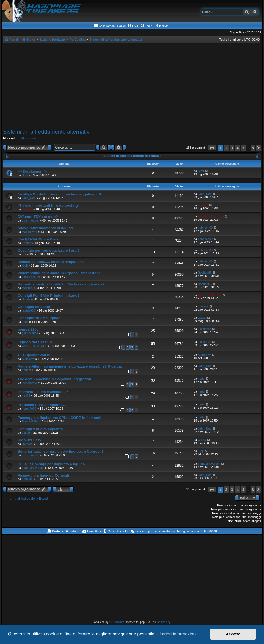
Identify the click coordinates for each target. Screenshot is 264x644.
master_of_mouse (211, 216)
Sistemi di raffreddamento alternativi (47, 132)
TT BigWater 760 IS (34, 355)
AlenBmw (28, 359)
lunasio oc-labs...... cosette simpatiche (51, 262)
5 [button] (243, 148)
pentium (27, 479)
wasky (202, 318)
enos (25, 322)
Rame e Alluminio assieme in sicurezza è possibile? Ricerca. (70, 366)
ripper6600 (29, 408)
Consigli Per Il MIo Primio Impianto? (49, 296)
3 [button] (232, 148)
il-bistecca (204, 329)
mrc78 (26, 396)
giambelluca (30, 333)
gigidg (26, 433)
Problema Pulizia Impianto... (42, 405)
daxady (27, 209)
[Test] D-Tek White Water (39, 239)
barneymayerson (33, 468)
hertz (25, 370)
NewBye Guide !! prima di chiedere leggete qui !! (59, 194)
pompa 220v (28, 329)
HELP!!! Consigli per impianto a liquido (51, 464)
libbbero (27, 444)
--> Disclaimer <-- (32, 171)
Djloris (26, 299)
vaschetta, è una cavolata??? (43, 392)
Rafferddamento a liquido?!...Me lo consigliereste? (61, 284)
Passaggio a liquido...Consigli (43, 475)
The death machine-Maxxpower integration (54, 379)
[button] (212, 148)
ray (24, 254)
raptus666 (28, 310)
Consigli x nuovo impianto (40, 429)
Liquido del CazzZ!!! (35, 342)
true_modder (30, 220)
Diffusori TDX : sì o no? (38, 217)
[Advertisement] (132, 86)
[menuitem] (133, 26)
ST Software (117, 622)
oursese (203, 306)
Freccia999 (29, 421)
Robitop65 (205, 273)
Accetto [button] (233, 634)
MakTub (27, 288)
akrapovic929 (31, 277)
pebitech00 (205, 228)
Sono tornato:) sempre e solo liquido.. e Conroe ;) (60, 451)
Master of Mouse (210, 295)
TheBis (26, 243)
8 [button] (253, 148)
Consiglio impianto (34, 307)
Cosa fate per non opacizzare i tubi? (49, 250)
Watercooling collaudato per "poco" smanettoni (59, 273)
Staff (25, 175)
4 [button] (237, 148)
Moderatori (29, 138)
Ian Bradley (163, 622)
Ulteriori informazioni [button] (177, 634)
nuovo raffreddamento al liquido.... (47, 228)
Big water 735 (29, 440)
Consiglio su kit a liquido (39, 318)
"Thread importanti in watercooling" (49, 205)
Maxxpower (29, 232)
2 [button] (226, 148)
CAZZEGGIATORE (35, 346)
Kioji (25, 265)
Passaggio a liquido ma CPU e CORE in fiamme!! (60, 418)
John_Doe (29, 198)
